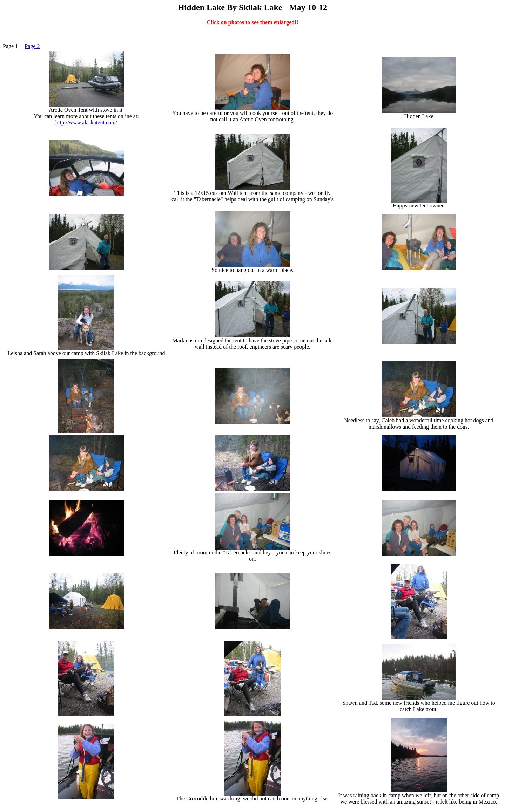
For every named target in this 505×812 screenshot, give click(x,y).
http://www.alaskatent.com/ (86, 122)
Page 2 (32, 46)
